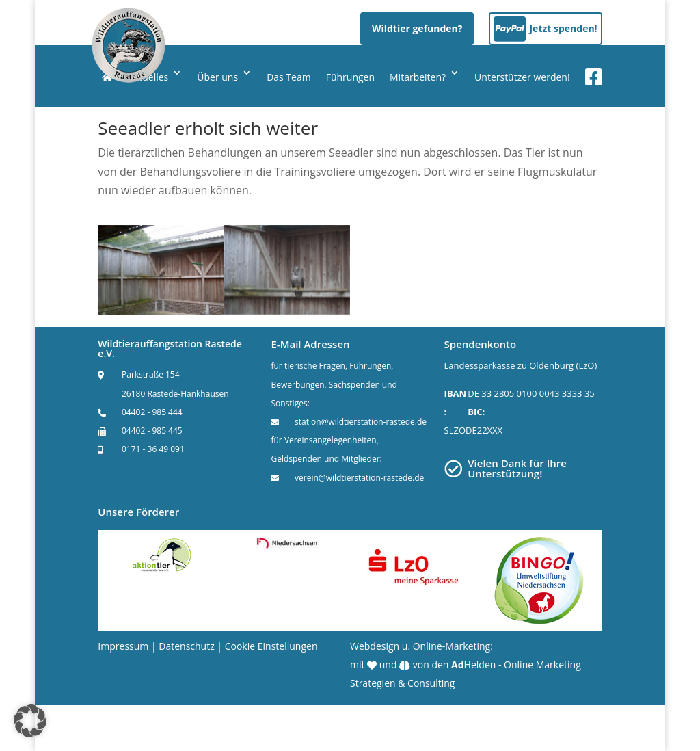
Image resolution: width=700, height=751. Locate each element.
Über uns (217, 77)
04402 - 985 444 (152, 412)
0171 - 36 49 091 (153, 449)
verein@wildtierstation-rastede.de (359, 478)
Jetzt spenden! (563, 28)
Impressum (123, 646)
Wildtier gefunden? (417, 28)
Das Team (289, 77)
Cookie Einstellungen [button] (271, 646)
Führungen (350, 77)
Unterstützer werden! (522, 77)
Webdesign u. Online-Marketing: (421, 646)
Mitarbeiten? (418, 77)
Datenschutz (186, 646)
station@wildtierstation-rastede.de (361, 422)
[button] (30, 721)
